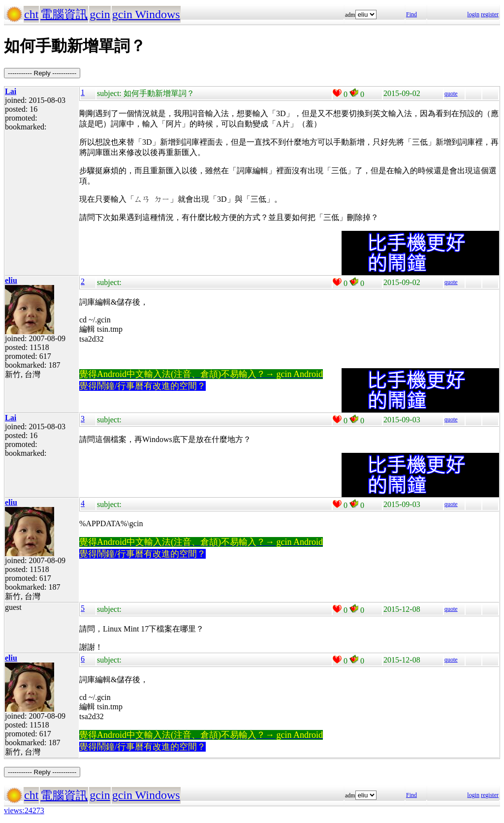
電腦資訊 (64, 14)
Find (411, 14)
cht (31, 14)
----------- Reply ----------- (42, 73)
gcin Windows (146, 14)
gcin (100, 14)
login (473, 14)
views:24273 (24, 810)
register (490, 14)
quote (451, 94)
